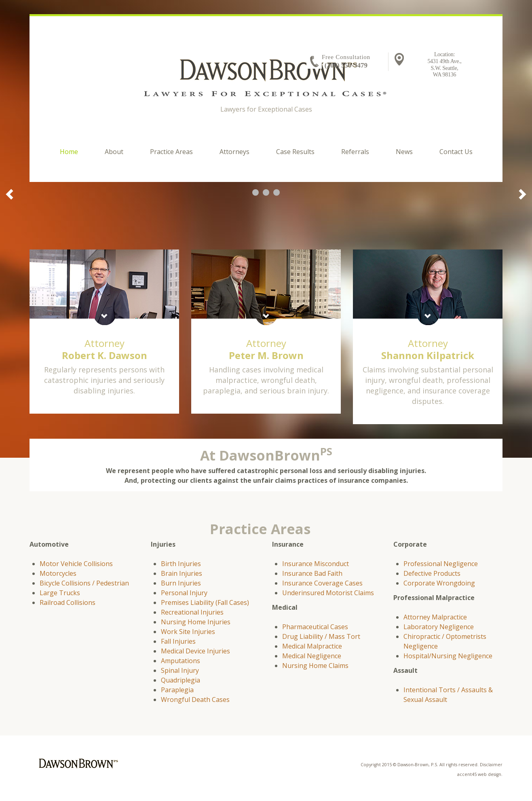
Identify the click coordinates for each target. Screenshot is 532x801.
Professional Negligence (441, 564)
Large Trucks (60, 593)
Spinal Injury (180, 670)
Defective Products (432, 573)
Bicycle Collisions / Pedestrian (84, 583)
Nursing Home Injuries (196, 622)
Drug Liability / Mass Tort (321, 636)
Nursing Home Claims (315, 666)
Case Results (295, 152)
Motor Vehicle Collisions (76, 564)
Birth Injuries (181, 564)
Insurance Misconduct (316, 564)
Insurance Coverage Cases (322, 583)
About (114, 152)
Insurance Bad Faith (312, 573)
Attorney (104, 349)
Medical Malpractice (312, 646)
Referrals (355, 152)
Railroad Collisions (68, 602)
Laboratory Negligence (439, 627)
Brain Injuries (182, 573)
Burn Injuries (181, 583)
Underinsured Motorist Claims (328, 593)
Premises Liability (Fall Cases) (205, 602)
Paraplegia (177, 690)
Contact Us (456, 152)
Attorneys (234, 152)
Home (69, 152)
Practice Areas (171, 152)
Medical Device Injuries (195, 651)
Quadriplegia (180, 680)
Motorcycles (58, 573)
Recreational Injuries (192, 612)
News (404, 152)
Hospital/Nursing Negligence (448, 656)
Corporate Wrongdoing (439, 583)
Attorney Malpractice (435, 617)
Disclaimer (491, 765)
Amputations (180, 661)
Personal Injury (184, 593)
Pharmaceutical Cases (315, 627)
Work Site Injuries (188, 632)
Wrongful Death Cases (195, 700)
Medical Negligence (312, 656)
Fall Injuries (178, 641)
